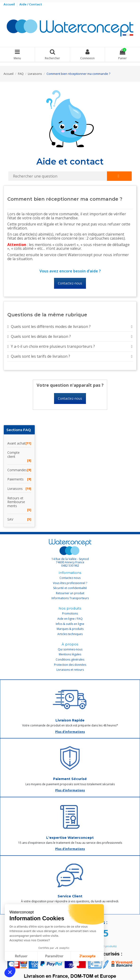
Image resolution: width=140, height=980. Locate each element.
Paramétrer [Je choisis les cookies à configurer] (54, 956)
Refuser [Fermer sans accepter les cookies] (21, 956)
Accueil (10, 4)
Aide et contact (70, 161)
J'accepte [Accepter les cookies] (87, 956)
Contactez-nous (70, 283)
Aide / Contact (31, 4)
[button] (10, 972)
